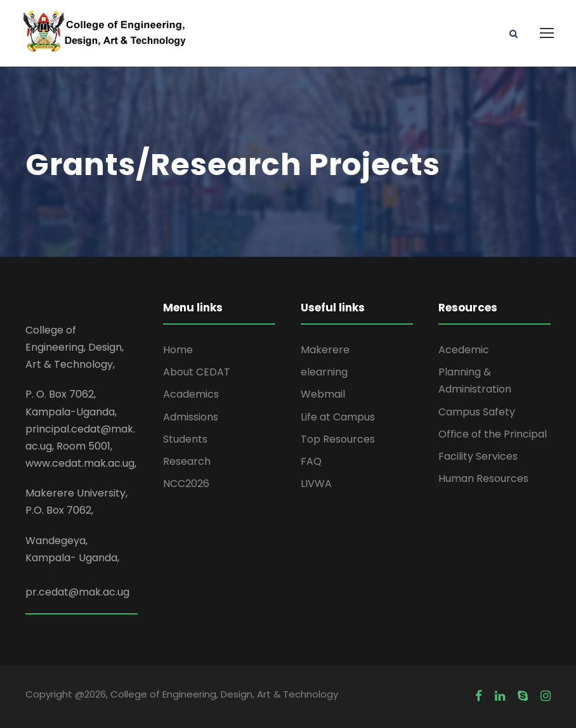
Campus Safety (477, 412)
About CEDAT (197, 372)
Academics (191, 394)
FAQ (311, 461)
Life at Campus (338, 417)
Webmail (323, 394)
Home (178, 350)
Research (187, 461)
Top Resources (338, 439)
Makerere (325, 350)
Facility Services (478, 456)
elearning (324, 372)
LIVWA (316, 484)
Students (185, 439)
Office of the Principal (493, 434)
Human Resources (483, 478)
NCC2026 (186, 484)
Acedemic (464, 350)
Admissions (191, 417)
